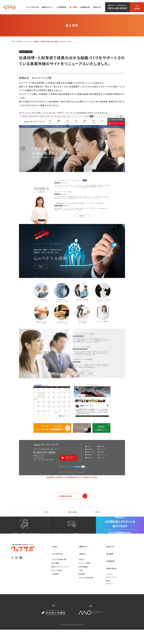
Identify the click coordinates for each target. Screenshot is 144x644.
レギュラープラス (28, 52)
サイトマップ (110, 588)
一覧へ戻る (72, 514)
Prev (47, 514)
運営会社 (109, 595)
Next (98, 514)
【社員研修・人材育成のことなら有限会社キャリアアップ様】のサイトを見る (72, 478)
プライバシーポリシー (113, 591)
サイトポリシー (110, 598)
